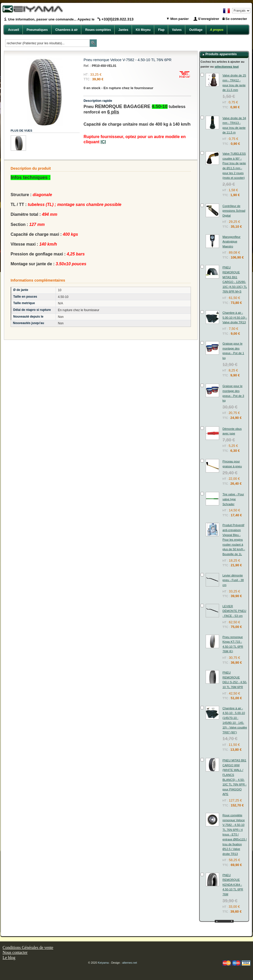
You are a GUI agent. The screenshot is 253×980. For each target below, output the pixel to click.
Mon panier (179, 19)
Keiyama (103, 963)
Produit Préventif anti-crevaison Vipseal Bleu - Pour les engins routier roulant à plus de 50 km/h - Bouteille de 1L (234, 540)
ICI (103, 142)
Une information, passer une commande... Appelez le (71, 19)
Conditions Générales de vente (28, 947)
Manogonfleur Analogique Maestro (232, 242)
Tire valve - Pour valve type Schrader (233, 499)
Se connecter (236, 19)
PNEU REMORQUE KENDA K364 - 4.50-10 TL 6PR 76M (233, 885)
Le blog (9, 958)
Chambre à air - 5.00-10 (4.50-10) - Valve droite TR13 (235, 317)
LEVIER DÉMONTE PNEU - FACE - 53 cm (234, 611)
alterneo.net (130, 963)
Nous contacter (15, 952)
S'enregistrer (209, 19)
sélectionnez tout (226, 67)
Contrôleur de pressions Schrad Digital (234, 211)
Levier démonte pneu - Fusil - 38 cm (233, 580)
